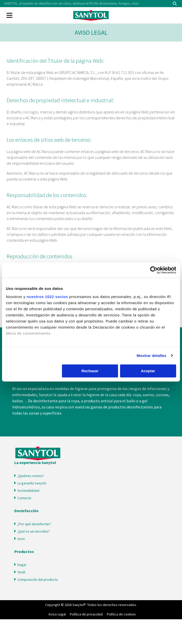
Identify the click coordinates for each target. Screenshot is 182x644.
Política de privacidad (86, 614)
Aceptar (148, 371)
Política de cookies (121, 614)
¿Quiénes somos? (31, 476)
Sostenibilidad (28, 491)
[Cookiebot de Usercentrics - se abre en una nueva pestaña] (154, 270)
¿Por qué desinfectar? (34, 524)
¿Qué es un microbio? (34, 531)
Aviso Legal (57, 614)
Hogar (22, 565)
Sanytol (91, 15)
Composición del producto (38, 579)
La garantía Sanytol (32, 483)
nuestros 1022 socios (47, 297)
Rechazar (90, 371)
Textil (21, 572)
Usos (21, 539)
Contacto (24, 498)
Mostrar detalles (152, 356)
